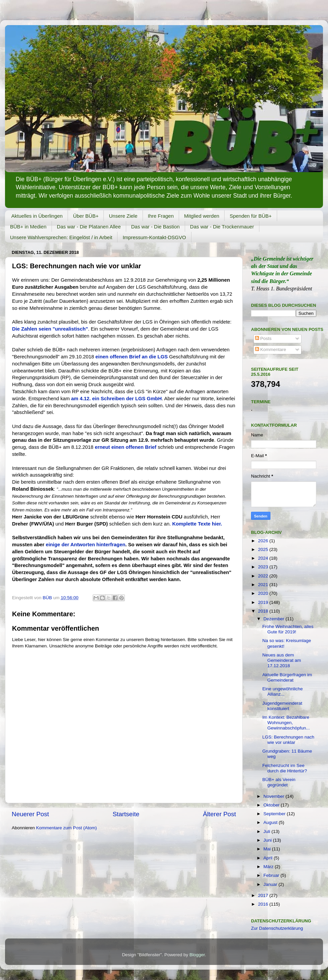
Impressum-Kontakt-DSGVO (154, 237)
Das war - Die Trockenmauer (222, 227)
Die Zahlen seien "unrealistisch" (50, 329)
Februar (272, 875)
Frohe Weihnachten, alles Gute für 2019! (288, 629)
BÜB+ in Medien (28, 227)
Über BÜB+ (86, 216)
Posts (263, 338)
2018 (264, 611)
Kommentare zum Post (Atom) (67, 828)
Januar (271, 884)
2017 (264, 895)
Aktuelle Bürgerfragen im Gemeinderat (287, 677)
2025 (264, 549)
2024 (264, 558)
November (274, 796)
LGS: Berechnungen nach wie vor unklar (288, 740)
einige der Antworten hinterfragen (86, 545)
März (269, 867)
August (271, 822)
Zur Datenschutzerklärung (277, 928)
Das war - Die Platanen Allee (89, 227)
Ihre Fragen (161, 216)
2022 (264, 576)
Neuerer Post (30, 814)
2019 (264, 602)
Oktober (272, 805)
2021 (264, 585)
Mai (268, 849)
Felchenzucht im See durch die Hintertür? (285, 768)
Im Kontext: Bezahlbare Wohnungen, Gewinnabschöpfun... (286, 723)
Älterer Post (219, 814)
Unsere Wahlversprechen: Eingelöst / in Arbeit (61, 237)
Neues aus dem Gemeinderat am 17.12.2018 (282, 660)
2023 (264, 567)
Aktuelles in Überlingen (37, 216)
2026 (264, 541)
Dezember (274, 619)
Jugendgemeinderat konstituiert (282, 706)
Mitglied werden (202, 216)
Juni (268, 840)
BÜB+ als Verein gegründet (279, 782)
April (269, 858)
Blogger (197, 955)
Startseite (126, 814)
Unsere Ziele (123, 216)
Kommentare (271, 349)
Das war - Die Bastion (155, 227)
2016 (264, 904)
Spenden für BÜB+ (251, 216)
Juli (267, 831)
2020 (264, 593)
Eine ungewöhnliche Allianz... (283, 691)
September (275, 814)
